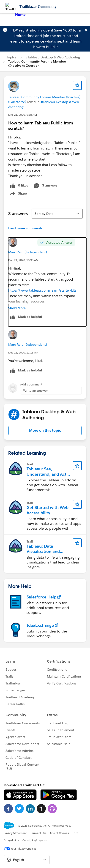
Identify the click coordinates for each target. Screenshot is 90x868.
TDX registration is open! (32, 30)
